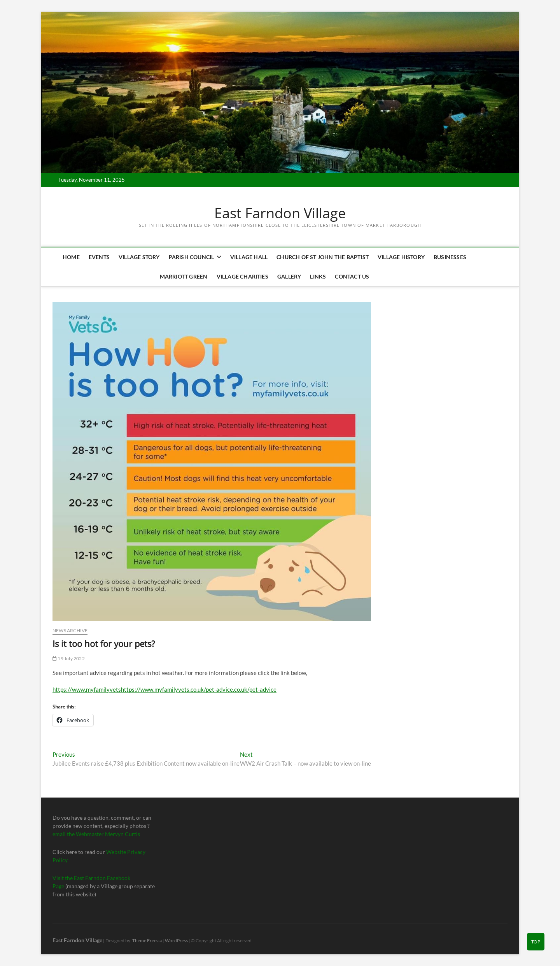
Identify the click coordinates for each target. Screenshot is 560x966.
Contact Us (352, 276)
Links (318, 276)
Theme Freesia (147, 941)
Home (71, 257)
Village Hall (249, 257)
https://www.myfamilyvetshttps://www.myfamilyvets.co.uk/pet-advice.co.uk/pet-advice (164, 689)
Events (99, 257)
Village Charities (242, 276)
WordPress (176, 941)
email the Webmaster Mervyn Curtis (96, 834)
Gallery (289, 276)
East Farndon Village (280, 213)
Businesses (450, 257)
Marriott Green (184, 276)
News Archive (70, 630)
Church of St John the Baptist (323, 257)
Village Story (139, 257)
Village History (401, 257)
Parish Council (192, 257)
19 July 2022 (69, 658)
